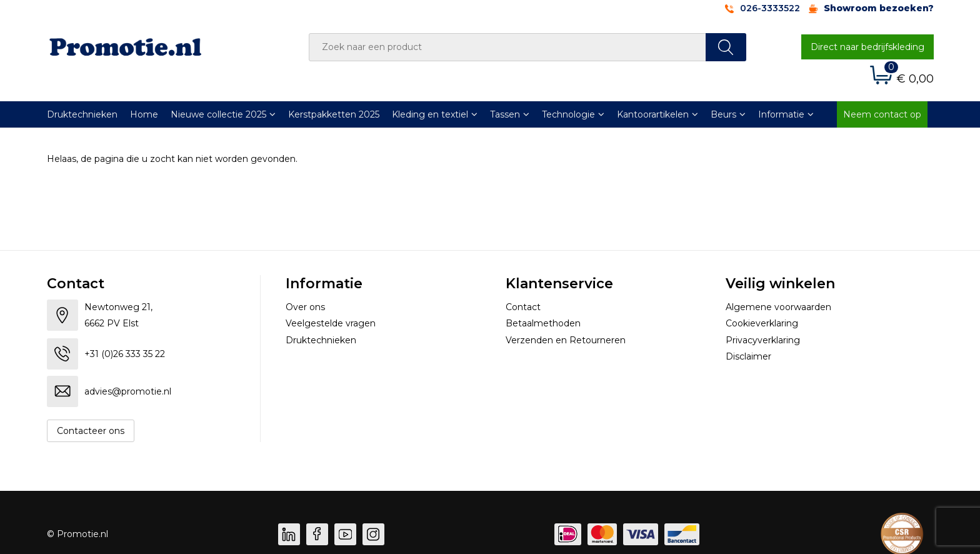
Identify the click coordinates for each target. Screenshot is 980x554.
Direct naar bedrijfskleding (867, 47)
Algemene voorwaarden (778, 307)
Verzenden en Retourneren (566, 340)
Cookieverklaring (762, 323)
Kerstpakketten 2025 (334, 114)
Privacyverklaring (763, 340)
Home (144, 114)
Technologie (568, 114)
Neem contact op (882, 114)
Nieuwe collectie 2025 (218, 114)
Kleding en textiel (430, 114)
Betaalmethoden (543, 323)
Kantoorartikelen (653, 114)
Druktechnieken (82, 114)
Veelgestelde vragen (331, 323)
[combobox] (507, 47)
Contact (523, 307)
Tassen (505, 114)
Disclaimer (748, 356)
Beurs (723, 114)
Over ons (305, 307)
